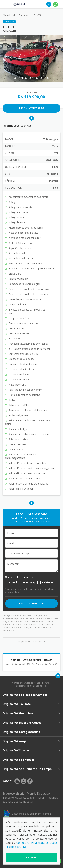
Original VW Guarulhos (32, 713)
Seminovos (24, 15)
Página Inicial (9, 15)
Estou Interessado (32, 108)
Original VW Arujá (32, 741)
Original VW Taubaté (32, 704)
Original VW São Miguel (32, 760)
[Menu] (7, 4)
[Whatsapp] (55, 4)
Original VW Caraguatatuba (32, 732)
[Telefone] (49, 4)
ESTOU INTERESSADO (32, 604)
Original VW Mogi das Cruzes (32, 723)
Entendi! (32, 857)
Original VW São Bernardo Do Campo (32, 769)
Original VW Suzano (32, 750)
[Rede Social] (17, 781)
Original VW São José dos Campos (32, 695)
